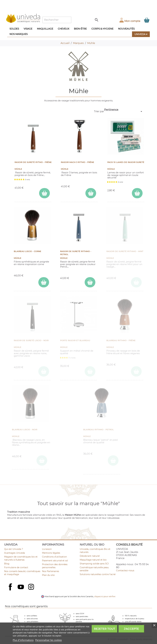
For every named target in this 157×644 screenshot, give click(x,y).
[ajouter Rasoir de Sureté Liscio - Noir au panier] (44, 371)
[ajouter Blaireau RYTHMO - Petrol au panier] (113, 460)
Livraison (47, 549)
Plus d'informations (23, 640)
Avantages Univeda (14, 553)
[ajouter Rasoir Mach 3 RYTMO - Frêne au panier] (91, 193)
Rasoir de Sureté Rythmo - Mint (125, 251)
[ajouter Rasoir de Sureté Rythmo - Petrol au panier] (90, 282)
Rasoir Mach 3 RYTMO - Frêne (78, 162)
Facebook (11, 590)
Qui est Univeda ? (14, 549)
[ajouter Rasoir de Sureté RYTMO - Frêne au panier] (44, 193)
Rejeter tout (105, 629)
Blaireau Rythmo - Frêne (121, 340)
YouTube (21, 587)
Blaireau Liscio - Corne (28, 251)
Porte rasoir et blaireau (75, 340)
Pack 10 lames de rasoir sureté (126, 162)
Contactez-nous (125, 570)
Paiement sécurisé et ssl (55, 561)
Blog (7, 564)
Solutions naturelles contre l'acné (98, 574)
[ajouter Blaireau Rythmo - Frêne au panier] (136, 371)
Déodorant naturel (90, 556)
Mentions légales (51, 553)
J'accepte (131, 629)
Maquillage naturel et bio (93, 560)
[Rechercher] (57, 20)
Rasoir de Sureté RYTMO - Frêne (33, 162)
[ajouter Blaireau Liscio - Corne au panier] (44, 282)
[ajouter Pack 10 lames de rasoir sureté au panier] (137, 193)
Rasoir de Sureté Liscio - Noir (31, 340)
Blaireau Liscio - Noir (25, 430)
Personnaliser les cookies (49, 640)
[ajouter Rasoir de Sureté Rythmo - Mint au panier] (136, 282)
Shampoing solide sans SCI (94, 564)
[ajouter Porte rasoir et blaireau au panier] (90, 371)
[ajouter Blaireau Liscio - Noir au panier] (42, 460)
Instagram (31, 587)
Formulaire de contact (16, 567)
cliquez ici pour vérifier (105, 596)
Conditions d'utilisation (54, 557)
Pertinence (124, 111)
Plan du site (48, 575)
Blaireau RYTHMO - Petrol (99, 430)
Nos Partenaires (51, 571)
